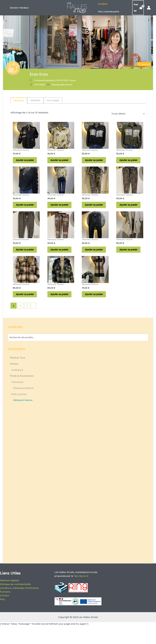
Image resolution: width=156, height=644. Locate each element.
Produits (102, 4)
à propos (35, 101)
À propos (5, 610)
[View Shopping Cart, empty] (138, 8)
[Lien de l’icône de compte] (149, 8)
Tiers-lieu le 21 (82, 594)
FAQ (2, 617)
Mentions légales (10, 599)
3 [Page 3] (27, 324)
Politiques (53, 101)
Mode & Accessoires (22, 394)
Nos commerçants (108, 12)
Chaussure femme (23, 407)
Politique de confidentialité (15, 602)
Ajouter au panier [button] (23, 163)
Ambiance (17, 388)
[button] (19, 8)
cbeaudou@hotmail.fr (62, 85)
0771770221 (40, 85)
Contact (5, 614)
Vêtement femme (23, 419)
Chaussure (17, 400)
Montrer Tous (18, 376)
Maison (14, 382)
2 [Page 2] (20, 324)
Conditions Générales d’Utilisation (19, 606)
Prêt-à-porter (19, 412)
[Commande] (126, 114)
